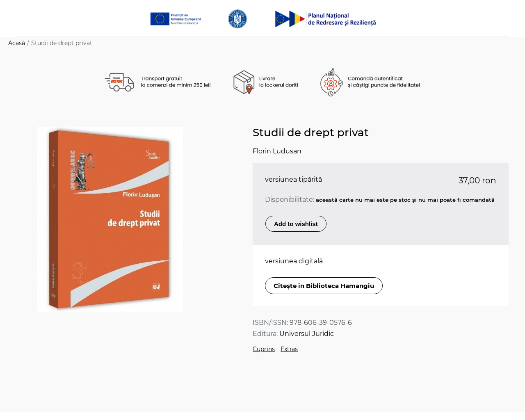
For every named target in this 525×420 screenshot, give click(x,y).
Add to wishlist (296, 224)
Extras (289, 349)
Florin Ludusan (277, 151)
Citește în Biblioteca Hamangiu (324, 286)
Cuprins (264, 349)
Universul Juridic (307, 334)
